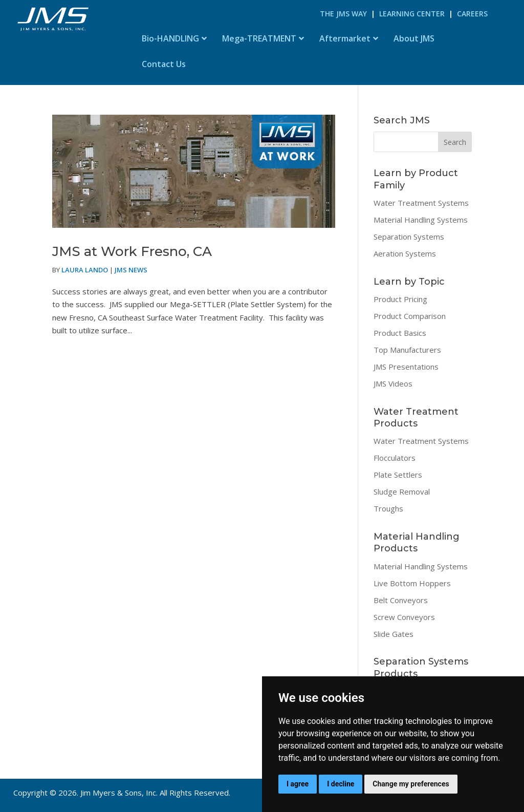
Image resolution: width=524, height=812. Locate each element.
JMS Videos (393, 383)
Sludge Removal (402, 492)
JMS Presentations (406, 367)
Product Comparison (410, 316)
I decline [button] (341, 784)
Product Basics (400, 333)
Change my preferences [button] (411, 784)
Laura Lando (85, 270)
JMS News (131, 270)
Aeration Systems (405, 253)
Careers (472, 14)
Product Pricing (400, 299)
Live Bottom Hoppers (412, 583)
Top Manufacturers (407, 350)
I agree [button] (298, 784)
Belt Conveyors (401, 600)
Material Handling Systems (421, 220)
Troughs (388, 508)
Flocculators (395, 458)
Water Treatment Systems (421, 203)
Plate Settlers (398, 475)
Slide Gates (394, 634)
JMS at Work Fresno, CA (132, 251)
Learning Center (412, 14)
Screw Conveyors (404, 617)
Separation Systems (409, 237)
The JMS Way (343, 14)
